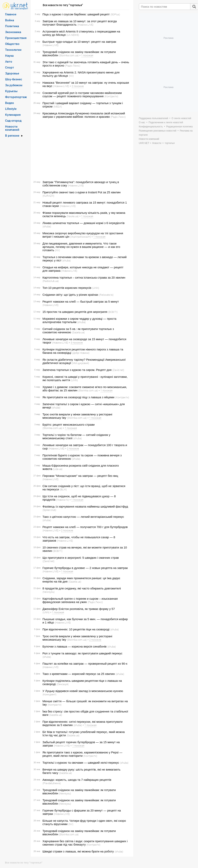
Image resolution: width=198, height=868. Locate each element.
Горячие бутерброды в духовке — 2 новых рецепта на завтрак (85, 568)
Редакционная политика (179, 127)
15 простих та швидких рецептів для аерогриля (75, 312)
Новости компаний (12, 128)
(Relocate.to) (106, 295)
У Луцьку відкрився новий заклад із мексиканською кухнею (83, 691)
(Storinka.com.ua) (69, 55)
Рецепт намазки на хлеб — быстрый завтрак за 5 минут (81, 302)
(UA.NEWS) (73, 35)
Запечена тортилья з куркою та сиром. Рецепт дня (77, 370)
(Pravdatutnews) (52, 783)
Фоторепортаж (16, 97)
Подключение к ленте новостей (166, 122)
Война (10, 20)
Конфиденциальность (151, 127)
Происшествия (16, 38)
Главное (11, 14)
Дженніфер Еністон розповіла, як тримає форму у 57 (79, 609)
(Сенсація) (63, 684)
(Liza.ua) (58, 469)
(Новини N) (62, 500)
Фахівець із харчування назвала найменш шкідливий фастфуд (85, 506)
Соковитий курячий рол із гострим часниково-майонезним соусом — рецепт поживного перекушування (82, 94)
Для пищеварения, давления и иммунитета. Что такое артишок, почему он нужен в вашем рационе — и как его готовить (81, 247)
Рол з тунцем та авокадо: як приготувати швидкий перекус (83, 653)
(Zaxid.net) (118, 370)
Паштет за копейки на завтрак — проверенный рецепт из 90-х (85, 664)
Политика (12, 26)
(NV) (71, 76)
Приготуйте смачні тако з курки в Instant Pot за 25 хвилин (82, 192)
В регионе (12, 135)
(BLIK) (63, 489)
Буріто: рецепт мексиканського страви (69, 425)
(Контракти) (111, 96)
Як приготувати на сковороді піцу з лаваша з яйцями (79, 397)
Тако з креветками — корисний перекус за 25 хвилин (79, 674)
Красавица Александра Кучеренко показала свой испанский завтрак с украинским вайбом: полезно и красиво (84, 115)
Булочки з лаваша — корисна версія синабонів (75, 646)
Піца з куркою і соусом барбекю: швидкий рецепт (76, 14)
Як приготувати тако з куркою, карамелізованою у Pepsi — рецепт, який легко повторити (82, 754)
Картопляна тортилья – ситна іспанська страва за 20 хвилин (84, 277)
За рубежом (14, 85)
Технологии (13, 50)
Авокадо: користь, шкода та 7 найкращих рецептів (77, 780)
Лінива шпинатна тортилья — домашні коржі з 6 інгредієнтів (84, 223)
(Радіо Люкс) (73, 66)
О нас (142, 122)
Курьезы (11, 91)
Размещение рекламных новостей (158, 131)
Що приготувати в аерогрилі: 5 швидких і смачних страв (81, 558)
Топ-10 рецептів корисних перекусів (67, 288)
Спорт (10, 67)
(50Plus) (115, 14)
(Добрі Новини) (81, 353)
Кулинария (13, 115)
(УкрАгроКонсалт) (80, 237)
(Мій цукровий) (80, 363)
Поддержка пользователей (154, 118)
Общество (12, 44)
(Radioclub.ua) (51, 281)
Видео (10, 103)
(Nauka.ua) (73, 216)
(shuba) (47, 226)
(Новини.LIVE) (85, 25)
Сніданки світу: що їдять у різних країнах (70, 295)
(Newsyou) (49, 592)
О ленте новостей (181, 118)
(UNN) (96, 288)
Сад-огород (13, 120)
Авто (9, 61)
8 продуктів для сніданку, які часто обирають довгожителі (82, 588)
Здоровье (12, 73)
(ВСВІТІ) (113, 312)
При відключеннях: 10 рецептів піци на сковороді (76, 629)
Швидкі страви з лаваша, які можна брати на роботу (78, 851)
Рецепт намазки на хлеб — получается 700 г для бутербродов (85, 527)
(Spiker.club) (49, 510)
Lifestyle (11, 109)
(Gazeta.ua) (78, 332)
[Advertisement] (81, 149)
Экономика (13, 32)
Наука (9, 56)
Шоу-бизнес (14, 79)
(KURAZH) (48, 196)
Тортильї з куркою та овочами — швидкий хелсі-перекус (81, 763)
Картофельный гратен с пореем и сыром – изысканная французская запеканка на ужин (80, 600)
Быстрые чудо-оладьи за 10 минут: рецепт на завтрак (79, 42)
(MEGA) (58, 107)
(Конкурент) (49, 694)
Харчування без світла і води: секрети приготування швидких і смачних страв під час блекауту (85, 843)
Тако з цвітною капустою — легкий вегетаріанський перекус (83, 517)
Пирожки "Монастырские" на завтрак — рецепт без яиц (80, 476)
